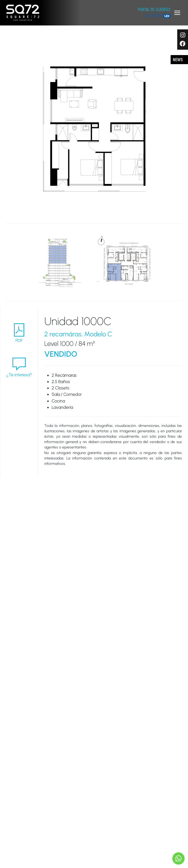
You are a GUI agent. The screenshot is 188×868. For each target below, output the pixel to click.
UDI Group (158, 16)
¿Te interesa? (19, 367)
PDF (19, 333)
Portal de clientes (154, 10)
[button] (177, 13)
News (178, 60)
